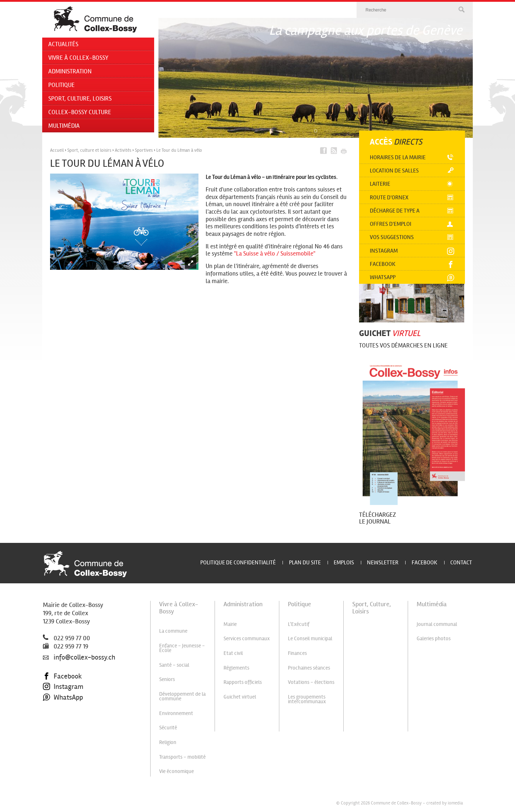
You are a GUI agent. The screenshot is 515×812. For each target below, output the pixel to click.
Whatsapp (383, 277)
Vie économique (176, 771)
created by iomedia (445, 803)
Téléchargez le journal (377, 518)
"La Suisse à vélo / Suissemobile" (275, 254)
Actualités (63, 44)
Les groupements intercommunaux (307, 699)
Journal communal (437, 624)
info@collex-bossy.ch (79, 657)
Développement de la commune (182, 696)
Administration (70, 71)
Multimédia (64, 126)
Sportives (144, 150)
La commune (173, 631)
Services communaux (247, 638)
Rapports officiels (243, 682)
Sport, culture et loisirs (89, 150)
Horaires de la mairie (398, 157)
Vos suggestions (392, 237)
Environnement (176, 713)
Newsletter (383, 562)
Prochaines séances (309, 668)
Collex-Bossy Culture (80, 112)
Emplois (344, 562)
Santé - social (174, 665)
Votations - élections (311, 682)
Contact (461, 562)
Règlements (236, 668)
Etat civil (233, 653)
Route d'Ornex (389, 197)
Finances (297, 653)
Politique (62, 85)
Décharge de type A (395, 211)
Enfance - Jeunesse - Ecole (182, 648)
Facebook (383, 264)
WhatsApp (63, 697)
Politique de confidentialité (238, 562)
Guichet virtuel (240, 697)
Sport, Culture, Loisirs (80, 99)
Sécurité (168, 728)
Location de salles (394, 171)
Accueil (57, 150)
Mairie (230, 624)
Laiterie (380, 184)
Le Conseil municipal (310, 638)
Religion (168, 742)
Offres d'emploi (391, 224)
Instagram (384, 251)
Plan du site (305, 562)
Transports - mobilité (182, 757)
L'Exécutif (299, 624)
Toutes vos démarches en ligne (403, 346)
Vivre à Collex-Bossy (78, 58)
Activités (123, 150)
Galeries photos (434, 638)
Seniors (167, 679)
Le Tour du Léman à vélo (179, 150)
